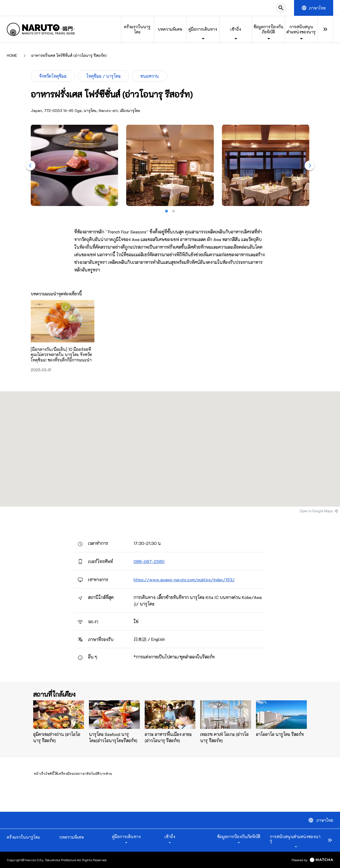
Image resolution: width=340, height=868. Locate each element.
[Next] (310, 166)
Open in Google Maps (316, 511)
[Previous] (30, 166)
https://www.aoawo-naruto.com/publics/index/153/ (184, 580)
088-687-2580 (149, 561)
